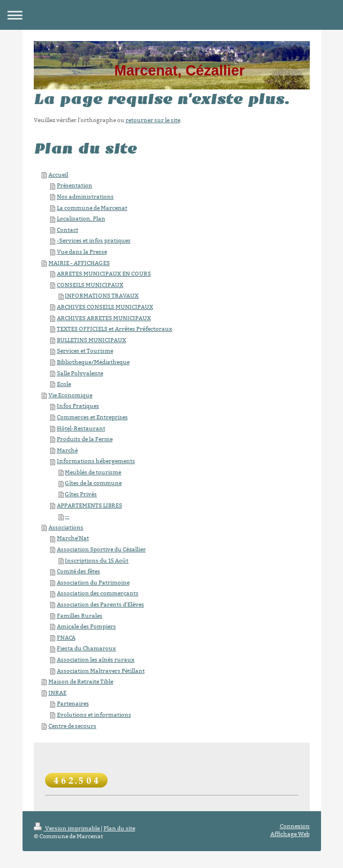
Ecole (64, 384)
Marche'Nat (73, 538)
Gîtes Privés (81, 494)
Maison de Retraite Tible (81, 682)
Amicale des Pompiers (86, 626)
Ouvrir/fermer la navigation (171, 15)
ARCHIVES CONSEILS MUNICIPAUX (105, 307)
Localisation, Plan (81, 219)
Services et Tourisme (85, 351)
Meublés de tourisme (93, 472)
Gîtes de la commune (93, 483)
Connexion (295, 826)
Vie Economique (70, 395)
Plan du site (119, 828)
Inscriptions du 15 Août (97, 561)
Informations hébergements (96, 461)
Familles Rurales (80, 616)
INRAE (57, 693)
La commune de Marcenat (92, 208)
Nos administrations (85, 197)
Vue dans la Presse (82, 252)
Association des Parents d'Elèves (101, 604)
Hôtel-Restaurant (81, 428)
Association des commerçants (98, 593)
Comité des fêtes (79, 571)
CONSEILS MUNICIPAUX (90, 285)
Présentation (75, 185)
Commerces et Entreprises (92, 417)
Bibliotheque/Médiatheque (93, 362)
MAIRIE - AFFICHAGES (79, 263)
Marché (67, 450)
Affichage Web (290, 834)
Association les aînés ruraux (96, 660)
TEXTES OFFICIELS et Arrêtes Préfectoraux (115, 329)
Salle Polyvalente (80, 373)
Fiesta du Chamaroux (86, 648)
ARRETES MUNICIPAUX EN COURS (104, 274)
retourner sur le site (153, 120)
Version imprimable (67, 828)
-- (67, 516)
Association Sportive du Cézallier (101, 549)
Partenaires (73, 703)
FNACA (66, 638)
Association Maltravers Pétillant (101, 671)
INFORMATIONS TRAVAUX (102, 296)
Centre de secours (72, 726)
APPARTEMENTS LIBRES (90, 505)
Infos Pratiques (78, 406)
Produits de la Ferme (85, 439)
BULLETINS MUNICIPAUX (92, 340)
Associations (66, 527)
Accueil (58, 175)
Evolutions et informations (94, 715)
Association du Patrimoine (93, 583)
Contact (68, 230)
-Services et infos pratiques (94, 240)
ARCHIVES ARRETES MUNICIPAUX (104, 318)
